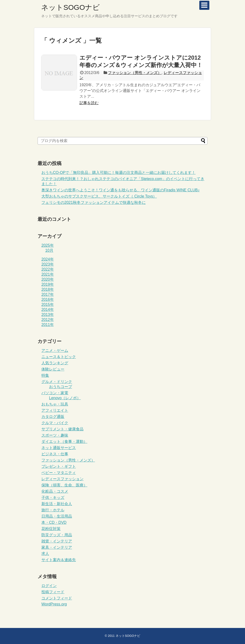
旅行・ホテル (53, 510)
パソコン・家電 (55, 393)
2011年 (48, 325)
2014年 (48, 310)
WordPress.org (54, 604)
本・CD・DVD (54, 522)
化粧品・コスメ (55, 491)
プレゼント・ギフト (59, 466)
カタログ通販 (53, 417)
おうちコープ (61, 387)
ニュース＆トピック (59, 357)
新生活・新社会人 (57, 504)
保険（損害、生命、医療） (64, 485)
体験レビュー (53, 369)
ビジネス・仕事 (55, 454)
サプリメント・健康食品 (62, 429)
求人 (45, 554)
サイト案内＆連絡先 (59, 560)
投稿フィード (53, 592)
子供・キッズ (53, 498)
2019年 (48, 284)
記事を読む (89, 103)
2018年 (48, 289)
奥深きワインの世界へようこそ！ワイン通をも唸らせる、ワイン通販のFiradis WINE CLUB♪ (120, 190)
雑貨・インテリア (57, 541)
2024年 (48, 259)
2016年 (48, 299)
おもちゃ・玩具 (55, 404)
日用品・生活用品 (57, 516)
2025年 (48, 245)
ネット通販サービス (59, 448)
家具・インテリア (57, 547)
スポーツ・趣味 (55, 435)
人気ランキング (55, 363)
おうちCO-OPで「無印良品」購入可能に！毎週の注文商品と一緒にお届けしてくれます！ (118, 173)
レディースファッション (62, 479)
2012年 (48, 320)
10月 (49, 250)
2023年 (48, 264)
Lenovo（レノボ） (65, 398)
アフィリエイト (55, 410)
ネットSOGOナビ (70, 7)
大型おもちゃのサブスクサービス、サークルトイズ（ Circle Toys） (99, 196)
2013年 (48, 315)
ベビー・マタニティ (59, 473)
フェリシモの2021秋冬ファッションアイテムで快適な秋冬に (94, 202)
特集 (45, 375)
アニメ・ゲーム (55, 350)
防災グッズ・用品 (57, 535)
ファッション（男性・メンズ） (135, 73)
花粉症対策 (51, 529)
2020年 (48, 279)
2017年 (48, 294)
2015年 (48, 305)
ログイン (49, 586)
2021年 (48, 274)
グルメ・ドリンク (57, 382)
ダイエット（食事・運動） (64, 442)
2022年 (48, 269)
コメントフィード (57, 598)
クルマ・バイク (55, 423)
